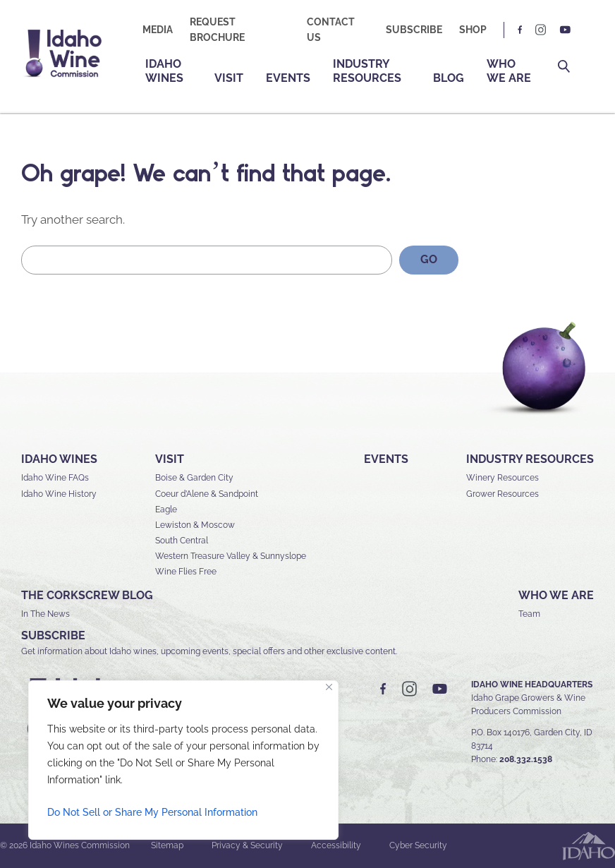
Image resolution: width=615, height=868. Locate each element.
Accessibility (336, 845)
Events (288, 78)
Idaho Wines (164, 71)
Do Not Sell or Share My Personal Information (152, 812)
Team (529, 614)
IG (541, 30)
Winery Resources (503, 478)
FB (520, 30)
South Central (182, 541)
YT (565, 30)
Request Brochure (217, 30)
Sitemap (167, 845)
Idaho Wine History (59, 494)
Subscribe (414, 30)
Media (158, 30)
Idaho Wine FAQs (55, 478)
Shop (473, 30)
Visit (229, 78)
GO (429, 259)
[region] (183, 760)
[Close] (329, 687)
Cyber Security (418, 845)
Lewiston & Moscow (195, 525)
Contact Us (331, 30)
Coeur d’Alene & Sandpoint (207, 494)
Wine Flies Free (186, 572)
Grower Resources (503, 494)
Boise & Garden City (194, 478)
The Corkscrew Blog (87, 595)
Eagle (166, 510)
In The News (45, 614)
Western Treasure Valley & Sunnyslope (231, 556)
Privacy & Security (247, 845)
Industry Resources (367, 71)
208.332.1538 (526, 759)
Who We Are (509, 71)
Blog (449, 78)
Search (564, 67)
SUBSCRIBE (53, 635)
